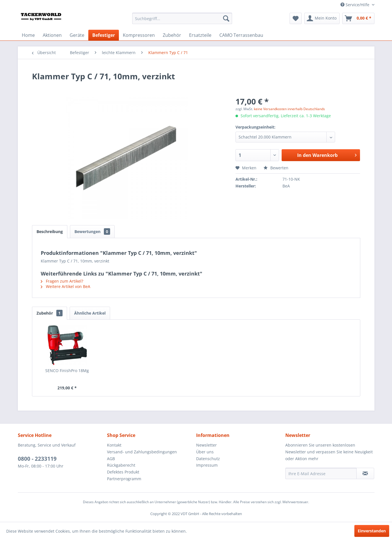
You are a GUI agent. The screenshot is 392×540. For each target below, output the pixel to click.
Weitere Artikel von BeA (66, 286)
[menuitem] (182, 18)
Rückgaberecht (121, 465)
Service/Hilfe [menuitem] (355, 5)
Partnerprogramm (124, 479)
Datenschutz (208, 459)
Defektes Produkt (123, 472)
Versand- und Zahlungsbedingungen (142, 452)
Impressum (207, 465)
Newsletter (206, 445)
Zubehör (50, 313)
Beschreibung (50, 231)
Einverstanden (372, 531)
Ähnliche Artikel (90, 313)
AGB (111, 459)
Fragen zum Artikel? (62, 281)
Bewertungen (92, 231)
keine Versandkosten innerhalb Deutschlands (289, 109)
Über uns (205, 452)
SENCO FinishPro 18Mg (67, 371)
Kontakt (114, 445)
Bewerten (276, 168)
